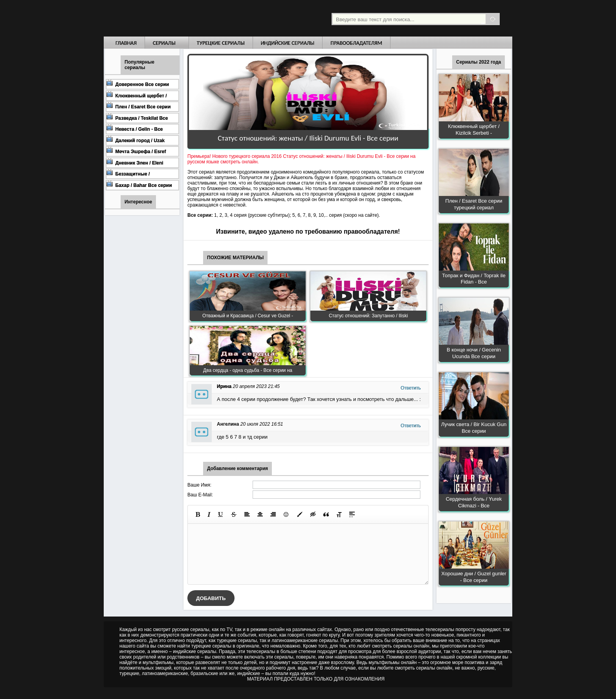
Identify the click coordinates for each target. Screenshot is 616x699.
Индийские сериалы (288, 43)
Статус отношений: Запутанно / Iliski (368, 316)
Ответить (411, 388)
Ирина (224, 386)
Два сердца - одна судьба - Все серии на (248, 370)
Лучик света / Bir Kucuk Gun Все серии (474, 428)
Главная (126, 43)
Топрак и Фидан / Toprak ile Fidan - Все (474, 279)
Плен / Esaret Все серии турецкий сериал (474, 204)
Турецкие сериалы (221, 43)
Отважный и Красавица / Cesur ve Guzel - (248, 316)
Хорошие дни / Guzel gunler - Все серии (474, 577)
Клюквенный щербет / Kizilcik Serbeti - (474, 130)
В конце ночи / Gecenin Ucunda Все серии (474, 353)
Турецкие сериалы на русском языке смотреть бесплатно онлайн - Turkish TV (176, 18)
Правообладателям (356, 43)
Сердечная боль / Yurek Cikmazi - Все (474, 502)
